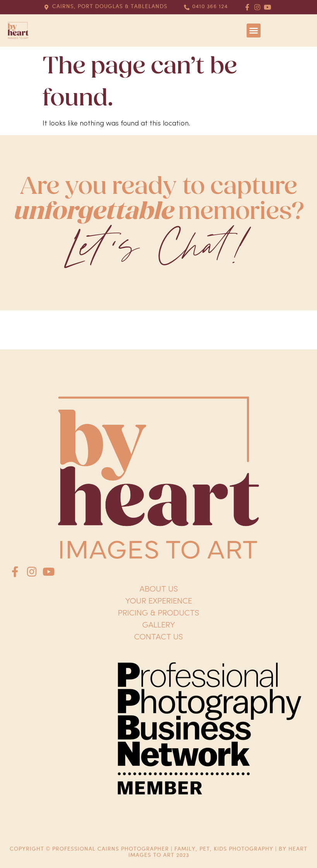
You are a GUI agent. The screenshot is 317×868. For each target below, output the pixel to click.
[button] (254, 31)
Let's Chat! (158, 248)
